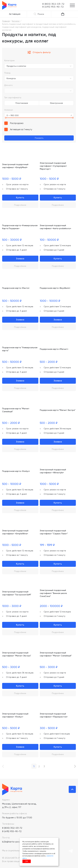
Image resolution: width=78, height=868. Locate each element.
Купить (20, 198)
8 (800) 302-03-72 (12, 828)
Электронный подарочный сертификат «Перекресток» (54, 715)
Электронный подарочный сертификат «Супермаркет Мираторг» (53, 166)
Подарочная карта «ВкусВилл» (55, 288)
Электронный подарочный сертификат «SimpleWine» (15, 532)
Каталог (16, 21)
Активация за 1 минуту (21, 129)
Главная (6, 21)
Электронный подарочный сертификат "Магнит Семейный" (56, 654)
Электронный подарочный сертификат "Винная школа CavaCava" (53, 593)
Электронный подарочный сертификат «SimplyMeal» (15, 166)
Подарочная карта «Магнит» (54, 349)
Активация (15, 14)
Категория (9, 60)
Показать (39, 138)
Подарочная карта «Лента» (16, 288)
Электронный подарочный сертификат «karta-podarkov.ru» (55, 227)
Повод (7, 73)
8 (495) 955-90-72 (12, 831)
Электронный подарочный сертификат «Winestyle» (53, 471)
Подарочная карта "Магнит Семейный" (16, 410)
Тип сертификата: (13, 98)
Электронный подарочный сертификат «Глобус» (15, 715)
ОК (26, 861)
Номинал (9, 110)
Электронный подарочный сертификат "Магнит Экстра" (17, 654)
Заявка (20, 259)
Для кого (8, 85)
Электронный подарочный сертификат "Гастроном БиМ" (17, 593)
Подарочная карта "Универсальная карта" (20, 349)
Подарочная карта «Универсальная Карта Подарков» (20, 227)
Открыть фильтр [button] (39, 52)
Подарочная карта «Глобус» (16, 471)
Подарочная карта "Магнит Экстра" (58, 410)
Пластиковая (22, 103)
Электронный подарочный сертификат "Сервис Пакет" (54, 532)
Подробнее (20, 205)
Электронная (56, 103)
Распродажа (17, 123)
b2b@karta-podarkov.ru (15, 842)
